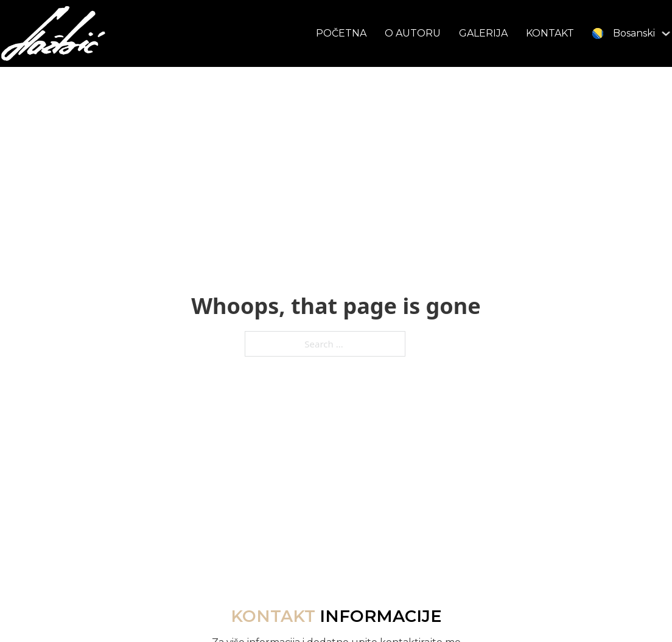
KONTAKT (550, 33)
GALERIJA (483, 33)
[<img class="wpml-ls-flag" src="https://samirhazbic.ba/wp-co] (666, 33)
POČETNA (341, 33)
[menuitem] (624, 33)
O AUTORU (413, 33)
